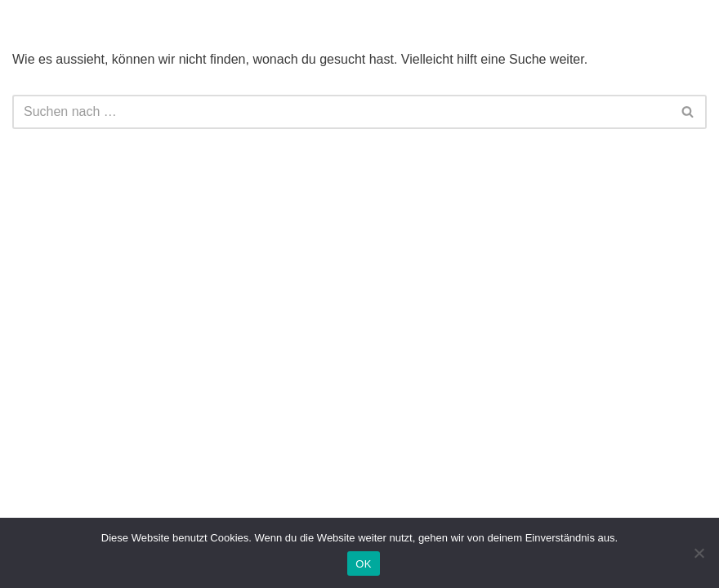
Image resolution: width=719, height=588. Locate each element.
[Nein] (699, 553)
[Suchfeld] (341, 112)
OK (363, 564)
